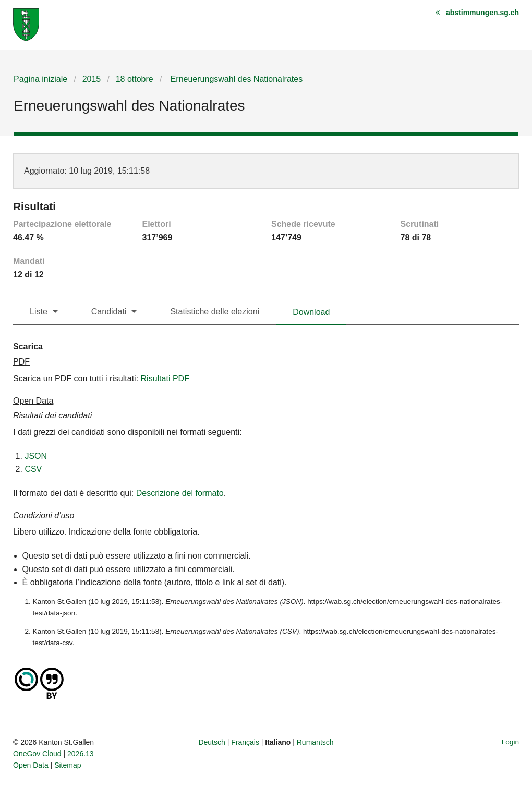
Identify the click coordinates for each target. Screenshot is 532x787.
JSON (36, 456)
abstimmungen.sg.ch (482, 13)
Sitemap (68, 765)
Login (510, 742)
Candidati (109, 312)
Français (245, 742)
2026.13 (81, 754)
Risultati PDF (165, 378)
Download (311, 312)
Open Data (31, 765)
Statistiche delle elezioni (215, 312)
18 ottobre (135, 79)
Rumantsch (315, 742)
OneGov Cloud (37, 754)
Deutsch (211, 742)
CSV (33, 469)
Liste (39, 312)
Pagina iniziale (40, 79)
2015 (92, 79)
